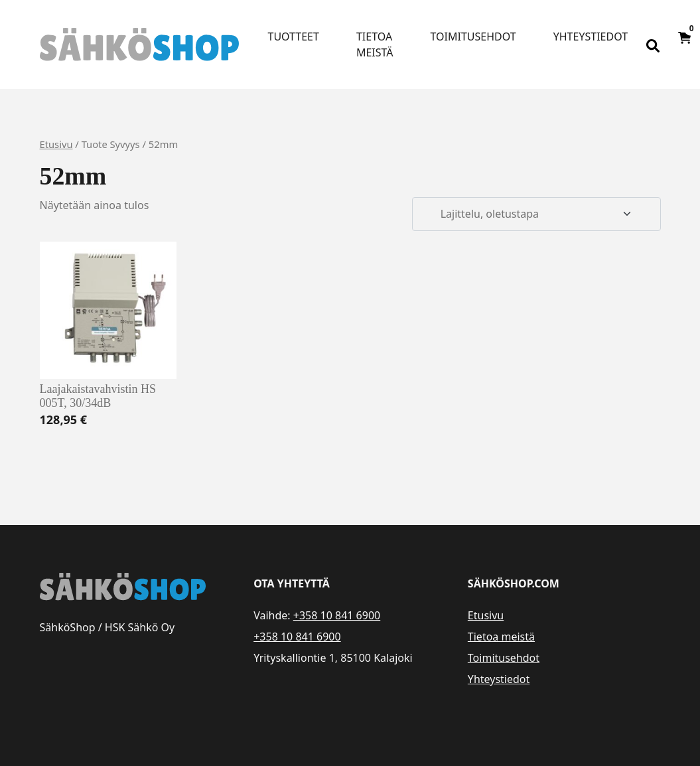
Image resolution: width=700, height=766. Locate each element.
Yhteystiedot (591, 37)
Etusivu (56, 144)
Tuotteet (294, 37)
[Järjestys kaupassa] (536, 214)
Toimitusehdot (473, 37)
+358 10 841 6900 (337, 615)
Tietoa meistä (375, 44)
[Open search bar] (653, 44)
